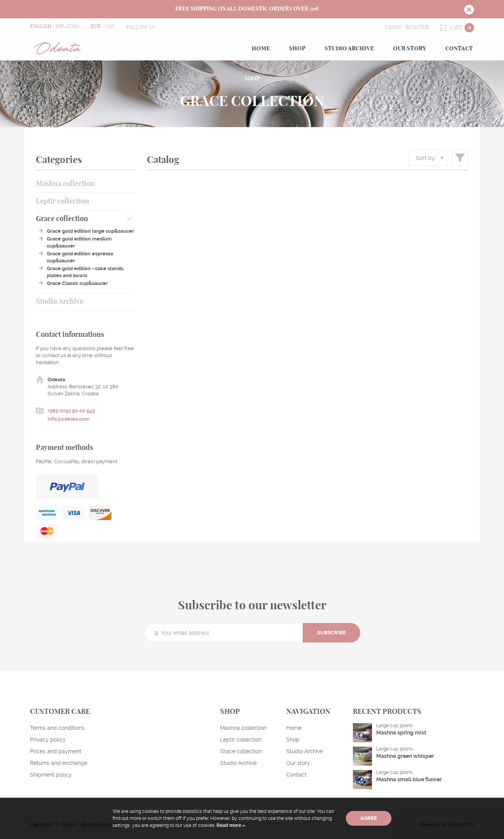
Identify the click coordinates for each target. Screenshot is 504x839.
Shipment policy (51, 775)
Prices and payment (56, 751)
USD (110, 27)
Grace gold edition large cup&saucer (90, 231)
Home (261, 49)
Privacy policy (48, 740)
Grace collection (62, 219)
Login (393, 27)
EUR (96, 27)
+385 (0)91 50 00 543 (71, 411)
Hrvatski (67, 27)
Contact (459, 49)
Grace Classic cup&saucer (77, 283)
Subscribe (331, 633)
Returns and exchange (59, 763)
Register (417, 27)
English (41, 27)
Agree (369, 818)
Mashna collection (65, 184)
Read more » (230, 825)
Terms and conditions (57, 728)
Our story (410, 49)
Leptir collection (63, 202)
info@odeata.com (69, 419)
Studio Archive (349, 49)
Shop (297, 49)
